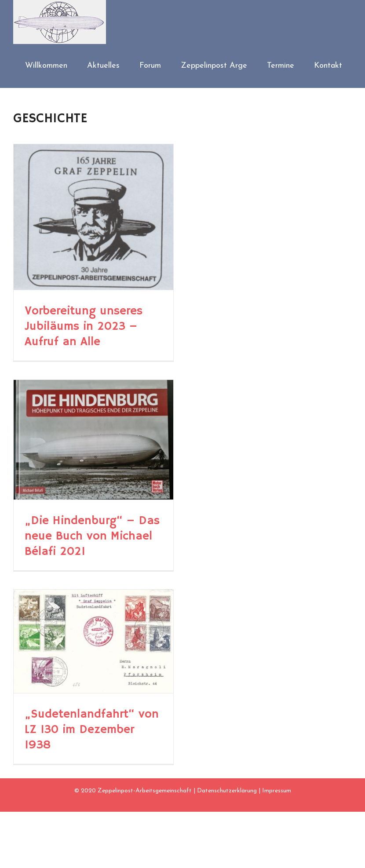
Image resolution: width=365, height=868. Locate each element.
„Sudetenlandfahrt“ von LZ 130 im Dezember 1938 (92, 730)
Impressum (277, 791)
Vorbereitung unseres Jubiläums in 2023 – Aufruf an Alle (84, 326)
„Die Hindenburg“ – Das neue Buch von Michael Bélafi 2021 (92, 536)
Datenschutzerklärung (227, 791)
